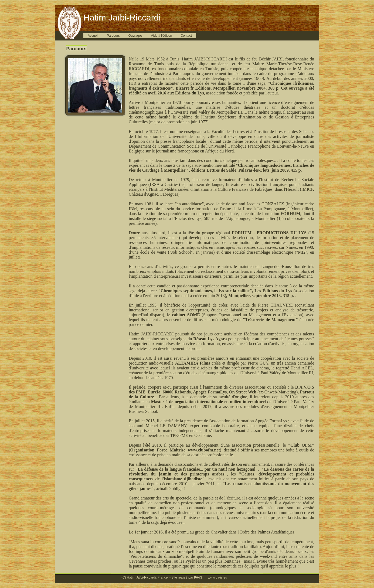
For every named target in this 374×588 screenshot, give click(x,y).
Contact (186, 36)
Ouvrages (135, 36)
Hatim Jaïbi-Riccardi (122, 18)
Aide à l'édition (162, 36)
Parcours (113, 36)
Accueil (93, 36)
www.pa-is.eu (217, 577)
